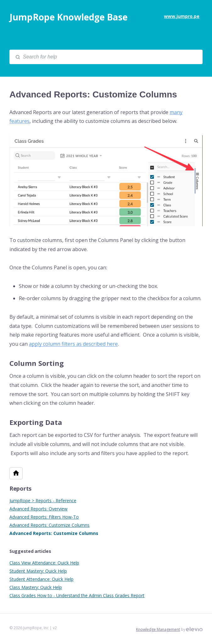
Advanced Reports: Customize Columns (49, 525)
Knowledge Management (158, 629)
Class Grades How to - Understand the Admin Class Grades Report (77, 595)
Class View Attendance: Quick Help (44, 563)
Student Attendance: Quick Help (41, 579)
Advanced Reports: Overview (38, 509)
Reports (20, 488)
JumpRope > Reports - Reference (43, 501)
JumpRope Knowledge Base (68, 17)
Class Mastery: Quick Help (36, 587)
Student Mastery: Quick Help (38, 571)
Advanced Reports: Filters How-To (44, 517)
